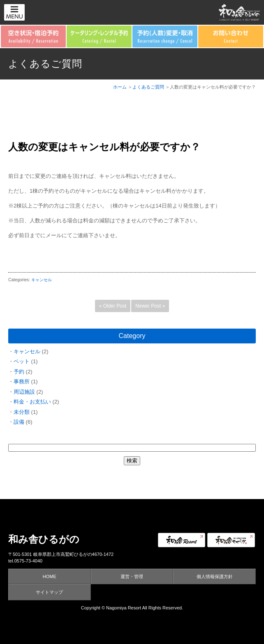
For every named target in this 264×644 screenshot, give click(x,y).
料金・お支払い (32, 402)
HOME (50, 576)
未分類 (22, 412)
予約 (19, 372)
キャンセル (42, 280)
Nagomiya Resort (124, 608)
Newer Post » (150, 306)
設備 (19, 422)
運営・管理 (132, 576)
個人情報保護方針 (215, 576)
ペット (22, 361)
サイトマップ (49, 592)
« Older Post (113, 306)
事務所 (22, 381)
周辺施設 (24, 392)
